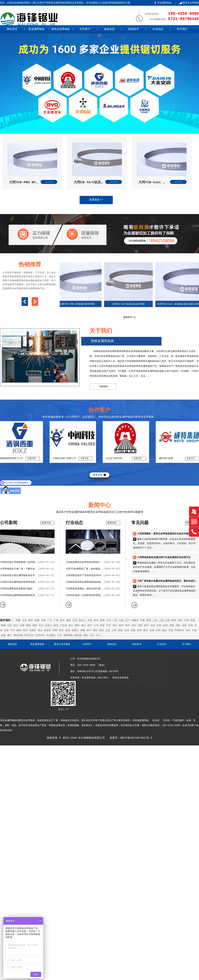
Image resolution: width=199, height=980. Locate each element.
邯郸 (55, 630)
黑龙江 (82, 620)
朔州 (139, 630)
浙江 (16, 625)
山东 (155, 620)
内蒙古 (135, 620)
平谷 (109, 625)
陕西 (174, 620)
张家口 (75, 630)
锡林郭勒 (68, 635)
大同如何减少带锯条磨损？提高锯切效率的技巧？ (26, 562)
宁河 (13, 630)
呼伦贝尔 (29, 635)
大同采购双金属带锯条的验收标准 (17, 595)
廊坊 (95, 630)
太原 (108, 630)
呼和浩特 (179, 630)
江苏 (109, 620)
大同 (114, 630)
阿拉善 (78, 635)
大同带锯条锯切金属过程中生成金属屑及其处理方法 (164, 557)
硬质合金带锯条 (191, 3)
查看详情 (98, 475)
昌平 (90, 625)
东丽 (165, 625)
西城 (28, 625)
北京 (24, 620)
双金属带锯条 (164, 3)
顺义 (83, 625)
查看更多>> (96, 200)
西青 (172, 625)
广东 (50, 620)
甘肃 (43, 620)
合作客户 (85, 29)
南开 (146, 625)
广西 (56, 620)
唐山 (40, 630)
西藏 (3, 625)
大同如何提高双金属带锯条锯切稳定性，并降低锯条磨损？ (96, 582)
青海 (149, 620)
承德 (83, 630)
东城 (22, 625)
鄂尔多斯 (18, 635)
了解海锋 (103, 387)
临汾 (165, 630)
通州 (77, 625)
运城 (152, 630)
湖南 (102, 620)
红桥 (159, 625)
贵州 (62, 620)
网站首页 (12, 29)
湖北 (96, 620)
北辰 (184, 625)
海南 (68, 620)
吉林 (121, 620)
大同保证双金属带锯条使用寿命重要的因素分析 (24, 582)
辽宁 (128, 620)
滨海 (6, 630)
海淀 (56, 625)
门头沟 (63, 625)
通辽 (9, 635)
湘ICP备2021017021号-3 (136, 738)
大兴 (96, 625)
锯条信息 (109, 29)
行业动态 (158, 29)
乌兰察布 (51, 635)
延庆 (121, 625)
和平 (128, 625)
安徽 (18, 620)
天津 (187, 620)
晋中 (146, 630)
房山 (71, 625)
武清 (191, 625)
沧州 (89, 630)
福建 (37, 620)
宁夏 (142, 620)
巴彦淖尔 (40, 635)
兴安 (60, 635)
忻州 (158, 630)
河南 (90, 620)
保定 (68, 630)
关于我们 (182, 29)
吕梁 (171, 630)
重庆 (31, 620)
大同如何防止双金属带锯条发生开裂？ (20, 575)
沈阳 (85, 635)
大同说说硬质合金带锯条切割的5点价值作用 (88, 562)
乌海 (194, 630)
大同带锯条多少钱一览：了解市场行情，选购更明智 (27, 569)
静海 (19, 630)
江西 (115, 620)
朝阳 (35, 625)
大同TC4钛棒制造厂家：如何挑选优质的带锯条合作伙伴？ (96, 569)
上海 (161, 620)
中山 (98, 635)
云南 (9, 625)
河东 (134, 625)
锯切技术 (133, 29)
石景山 (48, 625)
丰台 (41, 625)
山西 (168, 620)
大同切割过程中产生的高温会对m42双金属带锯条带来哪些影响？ (99, 575)
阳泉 (120, 630)
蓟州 (25, 630)
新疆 (193, 620)
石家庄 (33, 630)
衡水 (101, 630)
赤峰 (3, 635)
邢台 (61, 630)
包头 (188, 630)
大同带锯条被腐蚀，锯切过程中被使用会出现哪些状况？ (95, 589)
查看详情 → (48, 523)
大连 (92, 635)
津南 (178, 625)
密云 (115, 625)
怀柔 (102, 625)
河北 (75, 620)
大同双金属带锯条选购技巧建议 (16, 589)
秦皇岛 (48, 630)
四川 (180, 620)
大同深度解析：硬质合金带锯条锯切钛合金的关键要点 (165, 534)
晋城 (133, 630)
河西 (140, 625)
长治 (127, 630)
